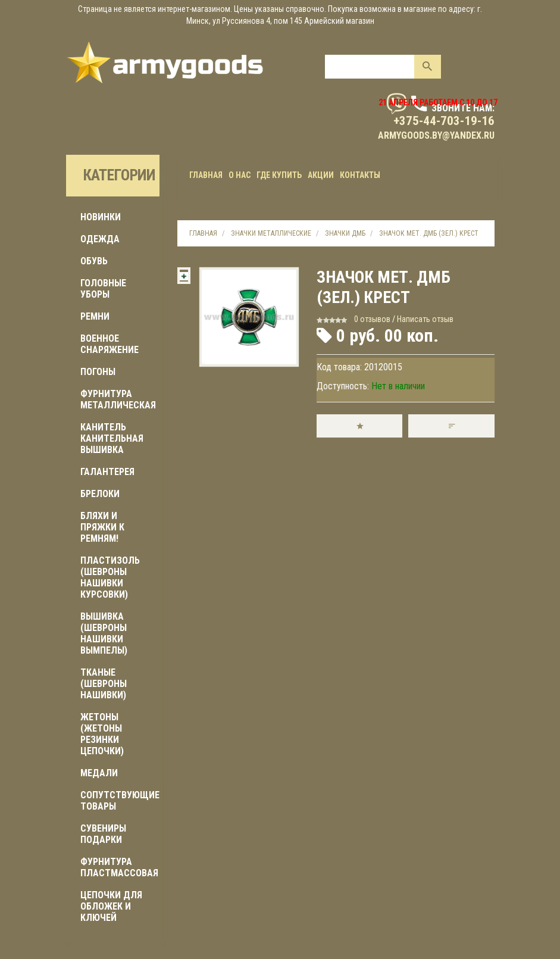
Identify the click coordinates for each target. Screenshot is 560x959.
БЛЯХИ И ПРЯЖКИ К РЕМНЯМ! (102, 527)
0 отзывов (372, 319)
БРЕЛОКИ (100, 494)
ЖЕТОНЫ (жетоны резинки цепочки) (102, 734)
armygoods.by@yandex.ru (436, 135)
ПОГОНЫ (98, 372)
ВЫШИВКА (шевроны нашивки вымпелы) (104, 633)
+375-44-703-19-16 (444, 121)
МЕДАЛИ (99, 773)
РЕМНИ (95, 316)
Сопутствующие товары (120, 801)
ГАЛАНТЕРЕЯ (107, 472)
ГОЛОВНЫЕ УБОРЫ (103, 289)
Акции (321, 175)
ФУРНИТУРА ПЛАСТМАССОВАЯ (119, 867)
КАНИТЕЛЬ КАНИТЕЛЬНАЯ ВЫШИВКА (112, 438)
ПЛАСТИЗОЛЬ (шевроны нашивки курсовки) (110, 577)
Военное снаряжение (110, 344)
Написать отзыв (425, 319)
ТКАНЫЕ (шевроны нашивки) (104, 684)
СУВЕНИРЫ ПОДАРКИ (103, 834)
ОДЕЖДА (100, 239)
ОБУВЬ (94, 261)
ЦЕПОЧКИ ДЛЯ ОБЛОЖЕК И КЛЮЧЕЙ (111, 906)
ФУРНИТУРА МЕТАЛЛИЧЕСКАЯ (118, 399)
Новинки (101, 217)
